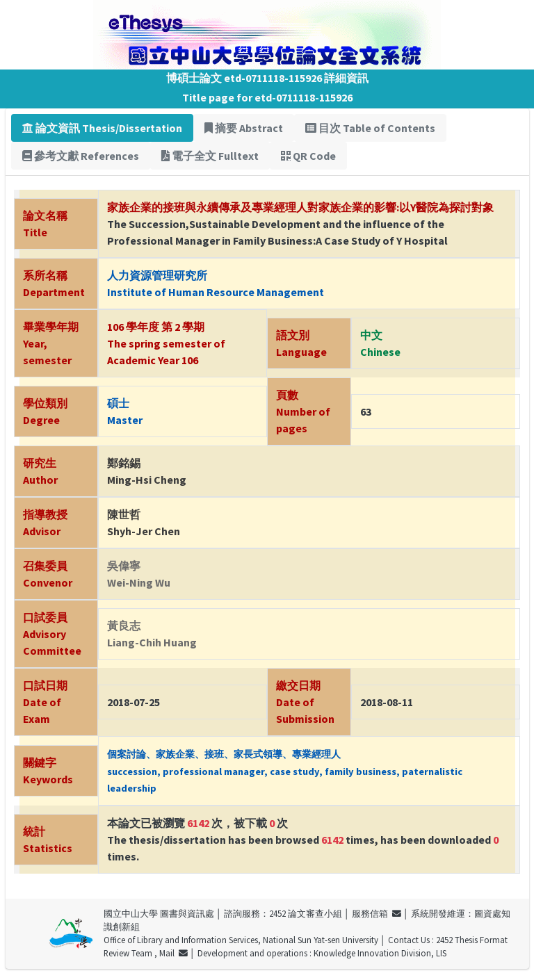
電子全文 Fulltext (210, 156)
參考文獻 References (81, 156)
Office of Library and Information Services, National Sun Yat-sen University (241, 940)
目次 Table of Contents (370, 128)
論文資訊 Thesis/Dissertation (102, 128)
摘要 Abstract (244, 128)
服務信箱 (377, 913)
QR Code (308, 156)
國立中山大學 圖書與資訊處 (159, 913)
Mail (173, 953)
